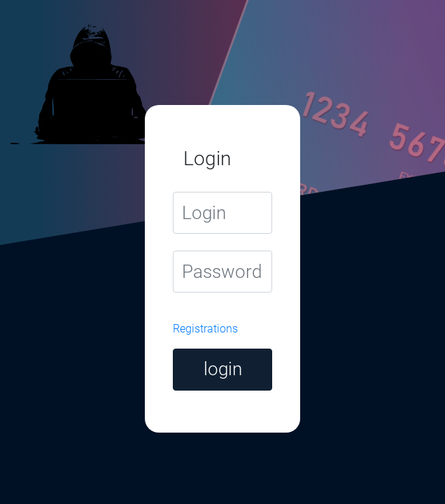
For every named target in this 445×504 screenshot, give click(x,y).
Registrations (205, 329)
